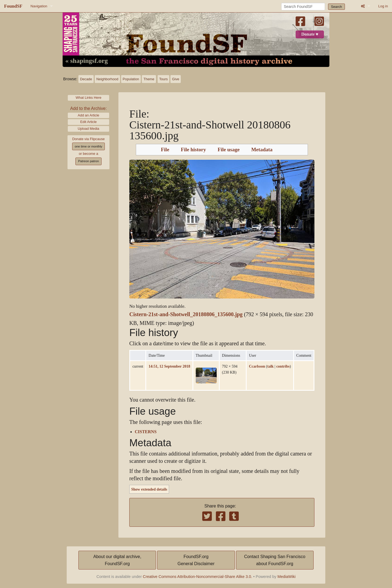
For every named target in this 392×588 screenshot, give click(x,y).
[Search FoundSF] (303, 7)
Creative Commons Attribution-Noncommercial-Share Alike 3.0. (198, 577)
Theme (149, 79)
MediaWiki (286, 577)
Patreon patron (88, 161)
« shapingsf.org (87, 61)
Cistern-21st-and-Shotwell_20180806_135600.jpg (186, 314)
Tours (163, 79)
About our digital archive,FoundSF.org (117, 560)
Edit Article (88, 122)
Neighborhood (107, 79)
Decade (86, 79)
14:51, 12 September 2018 (169, 366)
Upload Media (89, 129)
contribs (283, 366)
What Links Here (89, 98)
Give (176, 79)
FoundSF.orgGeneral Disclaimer (196, 560)
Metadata (262, 150)
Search (337, 7)
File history (193, 150)
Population (131, 79)
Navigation (39, 6)
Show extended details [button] (149, 489)
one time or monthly (88, 146)
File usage (229, 150)
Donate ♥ (310, 34)
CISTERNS (146, 432)
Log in (383, 6)
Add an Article (89, 115)
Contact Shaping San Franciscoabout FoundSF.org (275, 560)
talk (270, 366)
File (165, 150)
